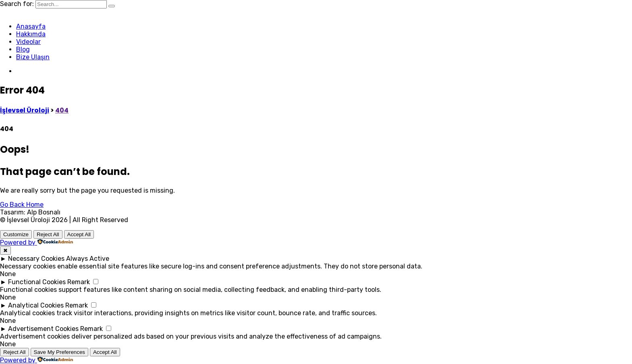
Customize (16, 234)
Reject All (48, 234)
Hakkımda (31, 34)
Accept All (79, 234)
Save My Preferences (59, 352)
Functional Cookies (37, 282)
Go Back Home (22, 205)
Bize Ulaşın (33, 57)
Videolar (28, 42)
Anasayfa (31, 26)
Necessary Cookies (36, 259)
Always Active (88, 259)
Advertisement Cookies (43, 329)
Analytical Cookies (36, 305)
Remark (79, 282)
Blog (23, 49)
